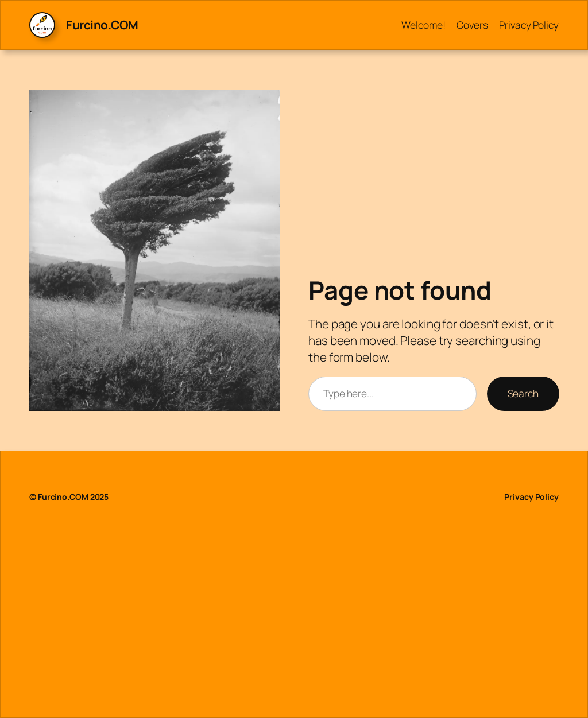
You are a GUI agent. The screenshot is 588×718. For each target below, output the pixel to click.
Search (523, 393)
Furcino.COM (102, 25)
